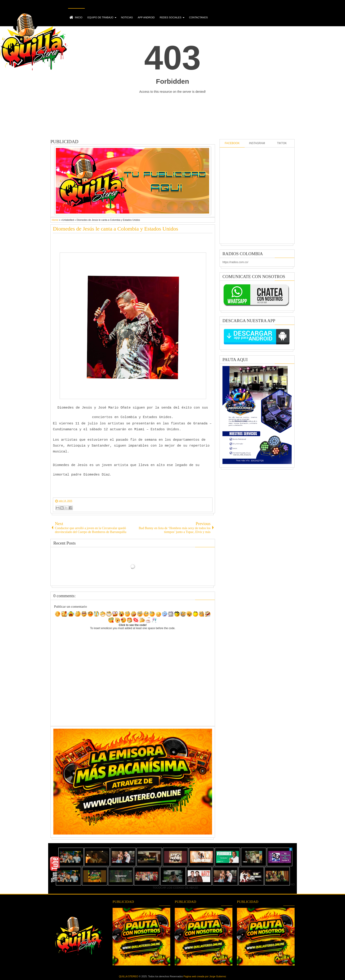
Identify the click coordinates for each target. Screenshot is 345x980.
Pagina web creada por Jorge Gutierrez (205, 976)
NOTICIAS (127, 17)
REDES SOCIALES (170, 17)
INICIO (79, 17)
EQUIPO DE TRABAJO (100, 17)
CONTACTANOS (198, 17)
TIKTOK (282, 143)
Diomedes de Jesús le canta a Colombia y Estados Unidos (116, 229)
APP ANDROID (146, 17)
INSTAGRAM (257, 143)
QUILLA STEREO (129, 976)
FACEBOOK (232, 143)
